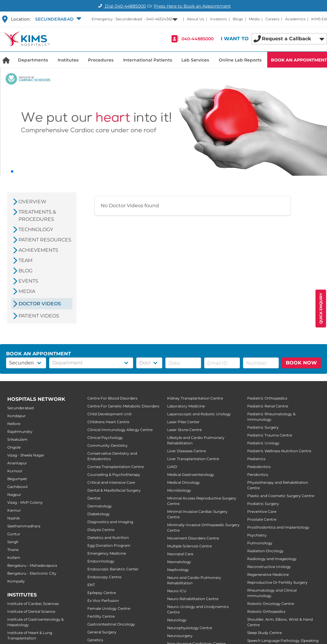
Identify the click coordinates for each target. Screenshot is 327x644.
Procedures (101, 60)
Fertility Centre (101, 616)
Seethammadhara (24, 526)
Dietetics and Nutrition (108, 538)
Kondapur (17, 416)
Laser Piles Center (183, 422)
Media (254, 19)
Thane (13, 550)
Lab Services (195, 60)
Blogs (238, 19)
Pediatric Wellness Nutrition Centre (279, 451)
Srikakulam (17, 439)
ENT (91, 585)
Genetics (95, 640)
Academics (295, 19)
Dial (121, 6)
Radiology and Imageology (272, 559)
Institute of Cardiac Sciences (33, 604)
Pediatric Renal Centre (268, 406)
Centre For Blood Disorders (112, 398)
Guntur (14, 534)
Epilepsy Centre (102, 593)
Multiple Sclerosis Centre (189, 546)
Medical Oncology (184, 482)
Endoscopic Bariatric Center (113, 569)
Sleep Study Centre (265, 633)
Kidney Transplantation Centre (195, 398)
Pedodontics (259, 467)
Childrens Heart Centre (108, 422)
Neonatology (179, 562)
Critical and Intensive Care (111, 482)
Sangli (13, 542)
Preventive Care (262, 511)
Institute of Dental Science (31, 611)
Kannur (14, 510)
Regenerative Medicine (268, 574)
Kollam (14, 558)
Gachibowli (17, 487)
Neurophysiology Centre (190, 628)
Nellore (14, 424)
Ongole (14, 447)
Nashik (13, 518)
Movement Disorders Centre (193, 538)
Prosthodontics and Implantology (278, 527)
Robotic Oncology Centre (271, 604)
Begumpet (17, 479)
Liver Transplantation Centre (193, 459)
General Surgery (102, 632)
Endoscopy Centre (104, 577)
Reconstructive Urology (269, 567)
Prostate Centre (262, 519)
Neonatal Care (180, 554)
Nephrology (178, 570)
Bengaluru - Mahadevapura (32, 565)
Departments (33, 60)
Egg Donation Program (109, 545)
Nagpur (14, 495)
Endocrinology (101, 561)
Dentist (94, 498)
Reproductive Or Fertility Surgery (277, 582)
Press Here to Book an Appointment (192, 6)
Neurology (177, 620)
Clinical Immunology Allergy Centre (120, 430)
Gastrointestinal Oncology (111, 624)
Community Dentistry (108, 445)
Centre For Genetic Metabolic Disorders (123, 406)
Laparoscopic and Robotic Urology (199, 414)
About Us (196, 19)
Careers (272, 19)
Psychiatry (257, 535)
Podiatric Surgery (263, 504)
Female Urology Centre (109, 608)
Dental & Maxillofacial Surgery (114, 490)
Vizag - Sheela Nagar (26, 455)
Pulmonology (260, 543)
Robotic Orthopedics (266, 611)
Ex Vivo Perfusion (103, 601)
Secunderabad (20, 408)
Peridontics (258, 475)
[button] (57, 19)
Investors (218, 19)
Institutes (68, 60)
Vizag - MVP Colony (25, 502)
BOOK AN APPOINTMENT (299, 60)
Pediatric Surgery (263, 427)
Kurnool (15, 471)
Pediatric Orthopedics (267, 398)
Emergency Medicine (107, 553)
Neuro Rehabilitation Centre (193, 599)
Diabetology (99, 514)
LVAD (172, 467)
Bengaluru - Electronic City (32, 573)
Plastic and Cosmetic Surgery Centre (281, 496)
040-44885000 (197, 39)
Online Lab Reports (240, 60)
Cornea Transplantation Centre (116, 467)
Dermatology (100, 506)
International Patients (148, 60)
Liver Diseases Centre (187, 451)
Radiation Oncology (265, 551)
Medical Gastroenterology (191, 475)
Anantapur (17, 463)
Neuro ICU (177, 591)
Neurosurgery (180, 636)
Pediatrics (256, 459)
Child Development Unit (110, 414)
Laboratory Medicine (186, 406)
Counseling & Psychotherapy (114, 475)
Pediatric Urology (263, 443)
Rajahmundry (20, 432)
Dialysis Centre (101, 530)
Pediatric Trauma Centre (270, 435)
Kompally (16, 581)
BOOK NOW (301, 363)
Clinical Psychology (105, 438)
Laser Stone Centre (184, 430)
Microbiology (179, 490)
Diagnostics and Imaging (110, 522)
